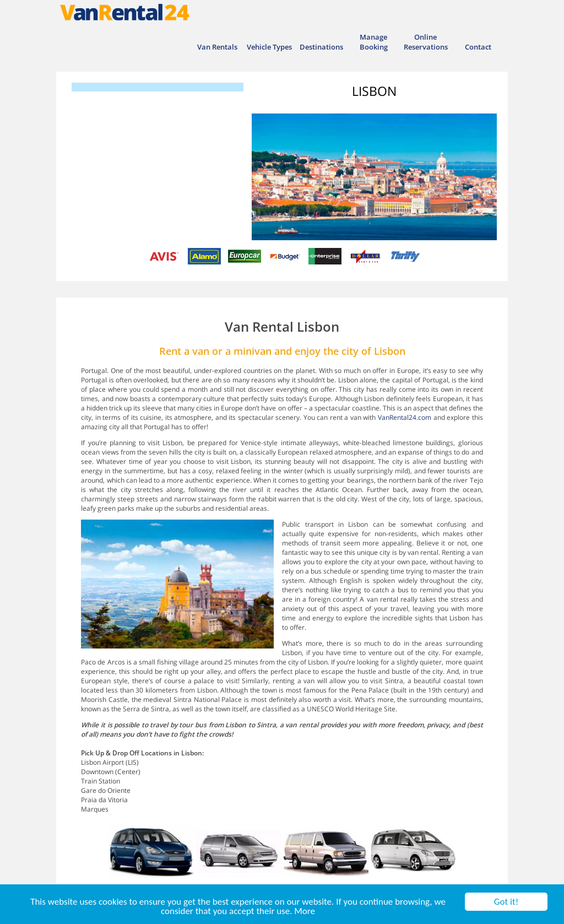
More (305, 912)
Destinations (321, 47)
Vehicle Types (269, 47)
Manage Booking (374, 42)
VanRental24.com (405, 417)
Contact (478, 47)
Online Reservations (426, 42)
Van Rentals (217, 47)
